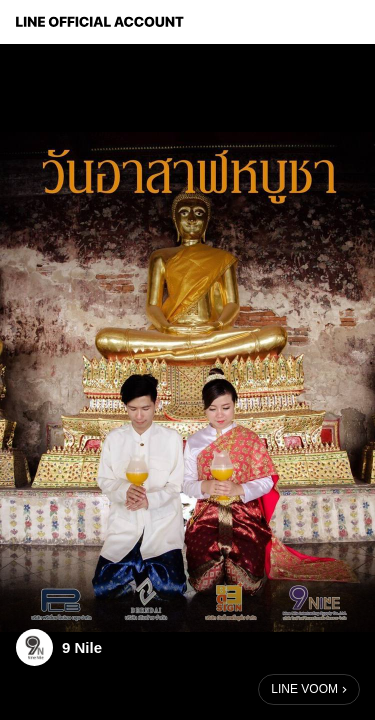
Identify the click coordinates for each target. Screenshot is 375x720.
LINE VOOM (304, 689)
